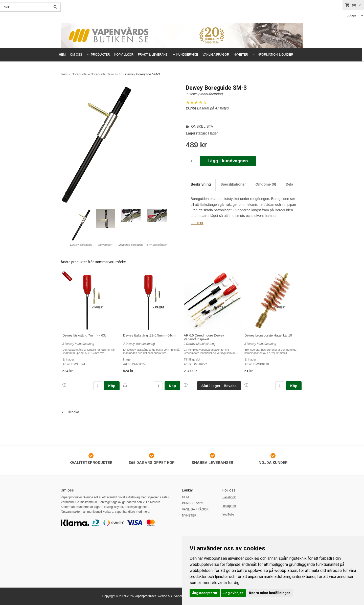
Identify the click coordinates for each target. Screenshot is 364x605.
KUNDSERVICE (187, 55)
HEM (62, 55)
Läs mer (197, 223)
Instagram (229, 506)
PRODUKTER (100, 55)
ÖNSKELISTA (199, 126)
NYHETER (241, 55)
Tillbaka (70, 412)
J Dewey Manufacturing (204, 94)
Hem (64, 74)
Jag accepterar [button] (205, 593)
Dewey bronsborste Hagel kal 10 (268, 335)
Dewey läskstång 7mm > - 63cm (86, 335)
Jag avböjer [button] (233, 593)
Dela (289, 184)
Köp (112, 386)
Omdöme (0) (266, 184)
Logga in (353, 15)
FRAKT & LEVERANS (153, 55)
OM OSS (76, 55)
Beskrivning (201, 184)
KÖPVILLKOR (124, 55)
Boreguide (79, 74)
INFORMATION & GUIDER (275, 55)
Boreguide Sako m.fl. (106, 74)
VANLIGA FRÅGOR (216, 55)
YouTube (228, 514)
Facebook (229, 497)
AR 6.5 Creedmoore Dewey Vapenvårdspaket (204, 337)
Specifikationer (233, 184)
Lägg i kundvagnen (228, 161)
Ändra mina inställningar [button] (269, 593)
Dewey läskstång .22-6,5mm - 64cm (149, 335)
